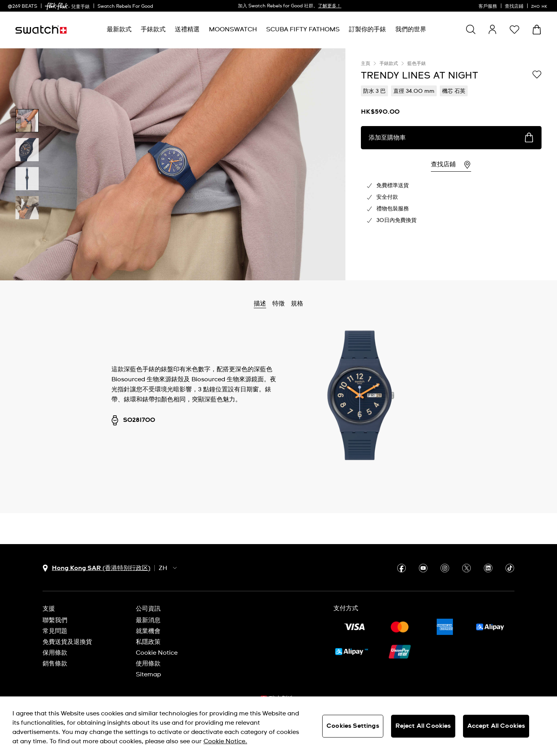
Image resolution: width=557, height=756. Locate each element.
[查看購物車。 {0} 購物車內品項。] (537, 30)
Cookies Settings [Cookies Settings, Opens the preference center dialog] (353, 726)
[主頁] (41, 30)
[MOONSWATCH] (233, 30)
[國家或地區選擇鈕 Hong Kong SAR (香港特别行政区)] (97, 568)
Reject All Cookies (423, 726)
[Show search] (471, 29)
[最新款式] (119, 30)
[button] (514, 29)
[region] (451, 164)
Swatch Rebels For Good (125, 7)
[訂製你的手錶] (367, 30)
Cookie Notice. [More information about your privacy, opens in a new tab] (225, 741)
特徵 (278, 304)
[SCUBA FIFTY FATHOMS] (303, 30)
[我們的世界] (411, 30)
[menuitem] (119, 30)
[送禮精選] (187, 30)
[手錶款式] (153, 30)
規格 (297, 304)
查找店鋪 (514, 7)
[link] (56, 6)
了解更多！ (330, 6)
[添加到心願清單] (537, 75)
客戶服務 (488, 7)
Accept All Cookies (496, 726)
